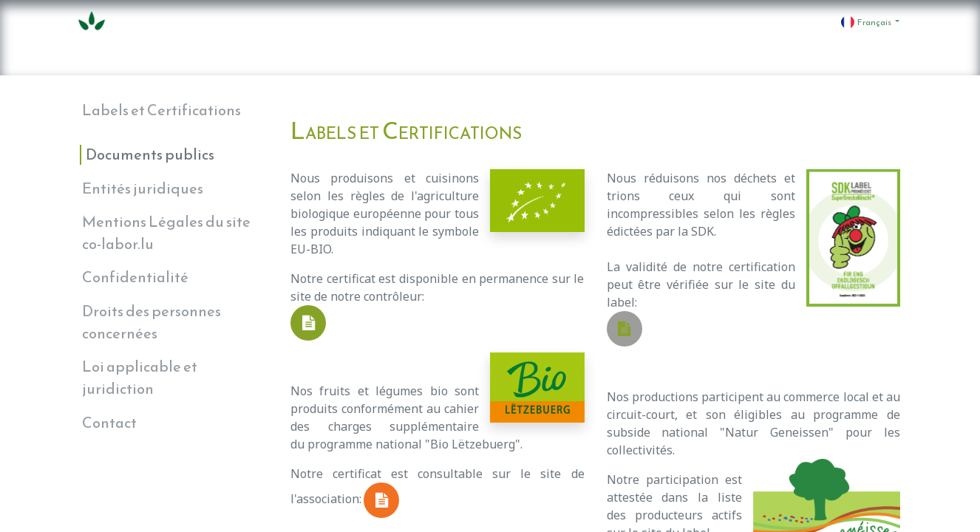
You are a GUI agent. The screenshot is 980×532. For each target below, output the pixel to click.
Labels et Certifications (161, 110)
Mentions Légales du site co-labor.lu (166, 233)
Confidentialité (135, 277)
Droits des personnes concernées (152, 322)
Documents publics (150, 154)
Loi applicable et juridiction (140, 378)
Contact (109, 423)
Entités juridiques (143, 188)
